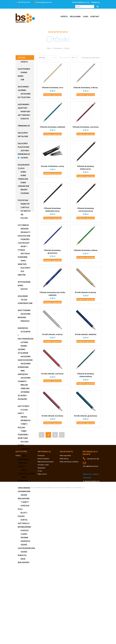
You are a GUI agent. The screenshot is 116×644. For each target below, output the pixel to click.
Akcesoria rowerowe (24, 365)
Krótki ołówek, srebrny (52, 334)
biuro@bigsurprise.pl (45, 2)
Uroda (24, 417)
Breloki (24, 385)
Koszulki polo (24, 507)
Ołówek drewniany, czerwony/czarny (86, 209)
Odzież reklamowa (24, 497)
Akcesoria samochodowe (25, 358)
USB (22, 80)
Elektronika (24, 69)
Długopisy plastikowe (24, 145)
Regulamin (75, 16)
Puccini (24, 218)
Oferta (64, 16)
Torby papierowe (23, 479)
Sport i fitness (23, 248)
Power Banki (22, 74)
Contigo (25, 207)
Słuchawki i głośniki (23, 88)
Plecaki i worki (23, 443)
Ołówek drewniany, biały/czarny (86, 167)
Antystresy (24, 406)
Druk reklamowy (24, 561)
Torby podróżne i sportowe (23, 435)
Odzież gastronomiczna (26, 546)
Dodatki (25, 119)
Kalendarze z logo (24, 167)
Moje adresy (64, 587)
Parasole (25, 321)
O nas (85, 16)
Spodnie (24, 537)
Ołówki (24, 158)
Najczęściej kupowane (46, 590)
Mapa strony (42, 603)
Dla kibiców (22, 273)
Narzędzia (23, 328)
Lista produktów (81, 2)
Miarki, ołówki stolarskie (23, 349)
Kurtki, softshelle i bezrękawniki (24, 523)
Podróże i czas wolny (24, 241)
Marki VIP (25, 204)
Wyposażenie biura (24, 284)
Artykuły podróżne (24, 255)
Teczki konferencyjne (25, 301)
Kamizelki (25, 541)
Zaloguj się (95, 2)
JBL (22, 214)
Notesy (24, 289)
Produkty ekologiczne (24, 234)
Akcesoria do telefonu (24, 95)
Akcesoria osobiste (24, 380)
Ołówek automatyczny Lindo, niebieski (53, 294)
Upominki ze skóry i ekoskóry (24, 395)
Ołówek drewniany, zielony (86, 250)
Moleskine (23, 296)
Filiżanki (25, 193)
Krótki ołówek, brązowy (86, 292)
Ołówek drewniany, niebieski (53, 127)
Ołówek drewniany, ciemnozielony (86, 375)
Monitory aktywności (24, 113)
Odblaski (25, 388)
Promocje (41, 584)
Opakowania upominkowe (24, 490)
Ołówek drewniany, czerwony (86, 127)
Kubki (23, 172)
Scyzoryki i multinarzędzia (26, 335)
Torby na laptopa (24, 451)
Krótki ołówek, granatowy (86, 416)
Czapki (24, 534)
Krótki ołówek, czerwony (52, 374)
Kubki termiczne (23, 177)
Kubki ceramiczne (24, 184)
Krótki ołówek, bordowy (52, 416)
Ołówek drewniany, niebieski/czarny (52, 209)
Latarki (24, 342)
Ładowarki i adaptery (24, 106)
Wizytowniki (24, 310)
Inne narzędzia (23, 372)
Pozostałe (23, 200)
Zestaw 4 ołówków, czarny (53, 166)
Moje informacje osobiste (69, 590)
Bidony (24, 190)
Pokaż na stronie (64, 58)
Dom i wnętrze (22, 262)
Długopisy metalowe (23, 135)
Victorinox (23, 225)
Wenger (24, 229)
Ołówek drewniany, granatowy (52, 251)
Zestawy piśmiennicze (24, 152)
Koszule (24, 530)
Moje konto (66, 580)
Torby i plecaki (23, 426)
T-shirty (25, 502)
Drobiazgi (25, 420)
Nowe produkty (43, 587)
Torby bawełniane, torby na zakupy (24, 461)
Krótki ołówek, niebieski (86, 334)
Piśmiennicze (24, 126)
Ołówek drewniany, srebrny (86, 87)
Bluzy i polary (23, 514)
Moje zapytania (65, 584)
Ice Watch (25, 211)
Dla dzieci (25, 268)
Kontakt (95, 16)
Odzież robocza (22, 553)
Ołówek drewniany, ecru (52, 87)
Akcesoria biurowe (24, 316)
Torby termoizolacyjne (26, 472)
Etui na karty (23, 411)
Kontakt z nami (43, 593)
